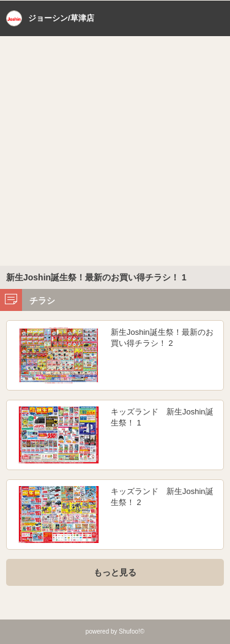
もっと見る (115, 572)
